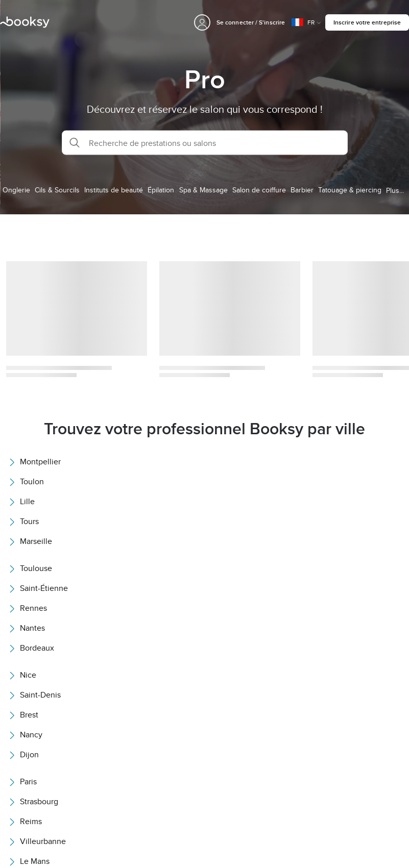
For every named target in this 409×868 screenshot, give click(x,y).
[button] (205, 143)
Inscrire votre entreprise (367, 22)
